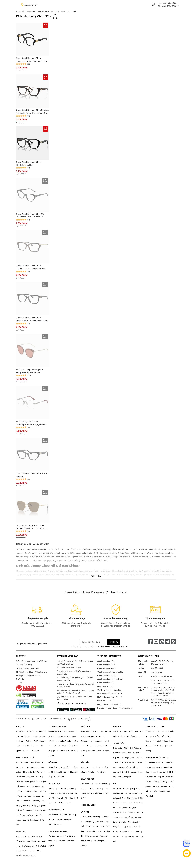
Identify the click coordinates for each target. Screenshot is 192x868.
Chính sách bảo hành (106, 665)
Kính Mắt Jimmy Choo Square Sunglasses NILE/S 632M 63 (29, 371)
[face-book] (150, 642)
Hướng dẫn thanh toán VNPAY (29, 676)
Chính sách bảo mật (106, 683)
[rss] (174, 642)
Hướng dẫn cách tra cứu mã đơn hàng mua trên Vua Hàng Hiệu (75, 663)
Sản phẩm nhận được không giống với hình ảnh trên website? (75, 679)
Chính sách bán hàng (106, 661)
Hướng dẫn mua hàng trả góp (110, 704)
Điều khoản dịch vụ (105, 686)
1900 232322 (173, 6)
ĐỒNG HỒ (53, 762)
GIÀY (115, 784)
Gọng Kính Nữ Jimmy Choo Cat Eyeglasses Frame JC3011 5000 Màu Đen (31, 216)
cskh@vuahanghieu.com (162, 676)
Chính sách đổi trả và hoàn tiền (110, 672)
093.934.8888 (171, 3)
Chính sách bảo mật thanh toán (110, 679)
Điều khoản (42, 719)
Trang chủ (20, 11)
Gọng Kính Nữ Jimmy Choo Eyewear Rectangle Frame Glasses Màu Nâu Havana (32, 112)
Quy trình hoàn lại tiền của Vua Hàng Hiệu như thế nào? (74, 698)
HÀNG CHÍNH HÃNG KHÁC (157, 758)
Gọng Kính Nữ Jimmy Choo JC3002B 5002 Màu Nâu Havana (31, 267)
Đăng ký (114, 642)
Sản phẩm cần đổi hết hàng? (69, 668)
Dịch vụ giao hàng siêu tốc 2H (110, 694)
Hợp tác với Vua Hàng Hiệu (27, 668)
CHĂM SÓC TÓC (88, 779)
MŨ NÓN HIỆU (54, 784)
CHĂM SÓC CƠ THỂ (57, 810)
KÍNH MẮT (85, 762)
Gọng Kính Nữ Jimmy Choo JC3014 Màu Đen (32, 475)
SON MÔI (117, 727)
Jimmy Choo (30, 11)
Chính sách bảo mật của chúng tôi (114, 647)
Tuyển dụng (21, 679)
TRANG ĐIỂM (119, 743)
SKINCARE (21, 832)
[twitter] (168, 642)
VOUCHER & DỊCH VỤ (57, 727)
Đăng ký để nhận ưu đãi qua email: (31, 644)
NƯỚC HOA (86, 727)
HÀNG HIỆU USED (88, 805)
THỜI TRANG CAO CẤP (26, 758)
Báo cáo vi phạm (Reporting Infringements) (115, 708)
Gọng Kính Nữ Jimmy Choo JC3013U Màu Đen (28, 163)
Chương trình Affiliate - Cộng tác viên (31, 672)
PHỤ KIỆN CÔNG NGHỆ (58, 831)
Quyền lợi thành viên (106, 701)
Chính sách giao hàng (106, 668)
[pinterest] (162, 642)
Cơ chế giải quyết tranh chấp (109, 690)
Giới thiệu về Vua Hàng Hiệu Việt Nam (32, 661)
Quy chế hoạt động (24, 665)
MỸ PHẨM (85, 812)
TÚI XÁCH (20, 727)
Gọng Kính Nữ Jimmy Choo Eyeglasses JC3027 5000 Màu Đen (32, 60)
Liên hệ (19, 683)
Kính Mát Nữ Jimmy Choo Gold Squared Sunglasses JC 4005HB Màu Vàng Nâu (31, 527)
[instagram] (156, 642)
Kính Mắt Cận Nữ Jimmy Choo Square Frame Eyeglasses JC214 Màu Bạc (30, 423)
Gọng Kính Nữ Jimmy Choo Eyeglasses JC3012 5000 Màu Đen (32, 319)
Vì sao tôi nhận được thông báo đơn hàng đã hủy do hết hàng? (75, 685)
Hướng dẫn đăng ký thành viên (110, 697)
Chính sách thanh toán (107, 676)
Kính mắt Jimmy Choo (46, 11)
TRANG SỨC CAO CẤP (155, 727)
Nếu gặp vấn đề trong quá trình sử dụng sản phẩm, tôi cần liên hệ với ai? (75, 692)
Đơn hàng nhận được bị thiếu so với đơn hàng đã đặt (74, 673)
